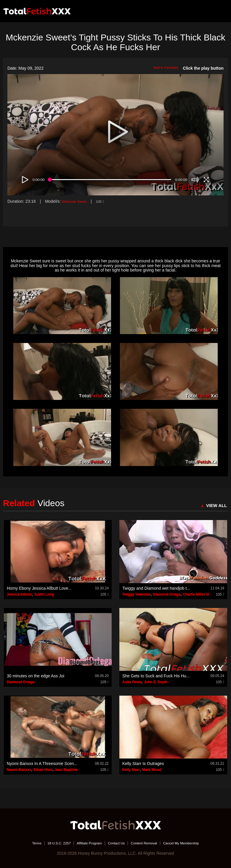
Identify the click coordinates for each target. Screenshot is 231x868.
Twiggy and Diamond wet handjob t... (156, 588)
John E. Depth (156, 682)
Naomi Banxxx (19, 770)
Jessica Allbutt (19, 594)
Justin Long (44, 594)
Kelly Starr (131, 770)
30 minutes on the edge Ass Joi (36, 676)
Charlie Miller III (196, 594)
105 (106, 201)
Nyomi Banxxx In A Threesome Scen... (42, 764)
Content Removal (149, 843)
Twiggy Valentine (136, 594)
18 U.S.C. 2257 (48, 843)
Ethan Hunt (43, 770)
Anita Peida (132, 682)
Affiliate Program (84, 843)
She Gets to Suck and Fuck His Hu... (156, 676)
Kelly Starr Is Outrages (143, 764)
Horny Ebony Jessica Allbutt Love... (39, 588)
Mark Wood (152, 770)
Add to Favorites (161, 68)
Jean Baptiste (66, 770)
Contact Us (116, 843)
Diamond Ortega (167, 594)
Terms (22, 843)
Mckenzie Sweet (77, 201)
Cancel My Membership (192, 843)
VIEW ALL (214, 505)
